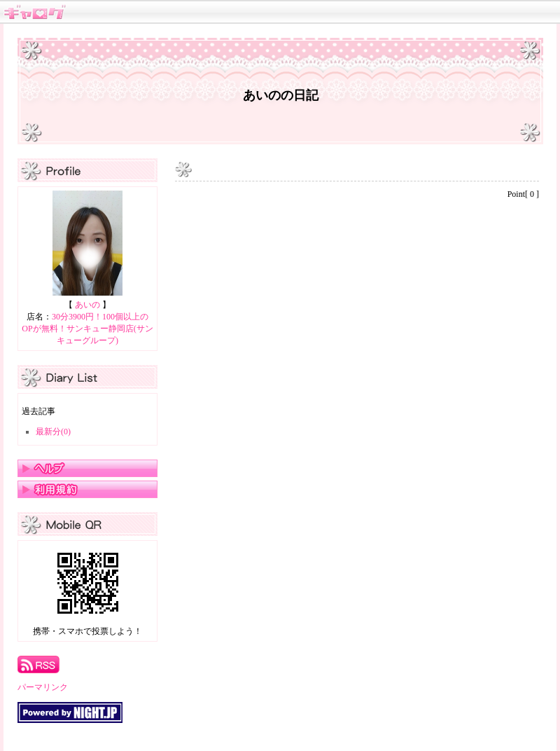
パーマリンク (43, 687)
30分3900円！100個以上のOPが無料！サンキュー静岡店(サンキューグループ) (87, 329)
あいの (87, 305)
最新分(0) (53, 432)
